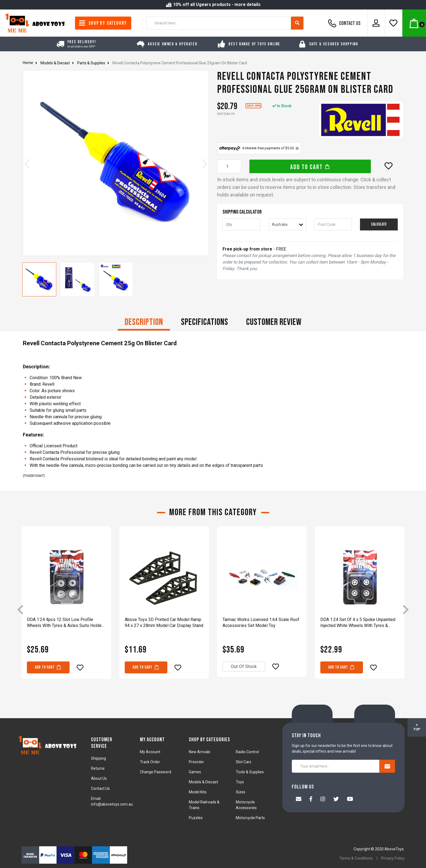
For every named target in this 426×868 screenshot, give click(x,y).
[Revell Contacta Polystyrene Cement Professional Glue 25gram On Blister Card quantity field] (229, 166)
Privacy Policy (393, 858)
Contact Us (343, 23)
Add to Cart (310, 167)
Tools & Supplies (250, 772)
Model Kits (198, 792)
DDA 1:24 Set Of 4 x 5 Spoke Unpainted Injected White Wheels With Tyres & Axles (358, 623)
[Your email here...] (336, 766)
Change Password (156, 772)
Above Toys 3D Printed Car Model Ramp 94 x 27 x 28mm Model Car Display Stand (164, 623)
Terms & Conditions (356, 858)
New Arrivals (200, 752)
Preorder (196, 762)
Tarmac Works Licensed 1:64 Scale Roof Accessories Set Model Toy (261, 623)
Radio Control (247, 752)
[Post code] (333, 224)
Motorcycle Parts (250, 818)
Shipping (98, 758)
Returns (98, 768)
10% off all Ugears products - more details (213, 4)
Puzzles (196, 818)
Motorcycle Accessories (246, 805)
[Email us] (299, 800)
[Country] (287, 224)
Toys (240, 782)
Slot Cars (244, 762)
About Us (99, 778)
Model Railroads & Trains (204, 805)
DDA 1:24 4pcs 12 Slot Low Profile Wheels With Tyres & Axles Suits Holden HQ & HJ (65, 623)
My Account (150, 752)
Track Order (150, 762)
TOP (417, 727)
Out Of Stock (244, 666)
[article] (66, 610)
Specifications (205, 322)
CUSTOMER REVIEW (274, 322)
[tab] (144, 323)
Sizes (241, 792)
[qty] (241, 224)
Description (144, 322)
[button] (389, 166)
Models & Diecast (203, 782)
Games (195, 772)
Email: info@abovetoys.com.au (112, 801)
